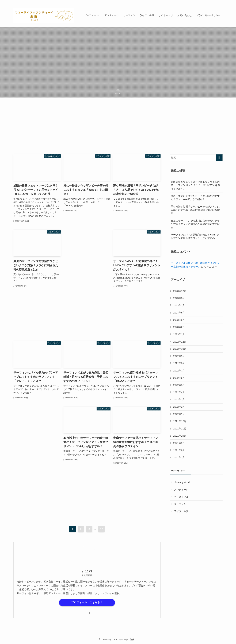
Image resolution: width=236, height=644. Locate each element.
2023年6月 (179, 313)
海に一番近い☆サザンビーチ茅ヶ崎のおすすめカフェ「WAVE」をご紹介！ (195, 198)
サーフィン (180, 504)
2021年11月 (180, 429)
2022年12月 (180, 342)
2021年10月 (180, 436)
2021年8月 (179, 450)
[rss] (211, 2)
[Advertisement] (87, 282)
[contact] (216, 2)
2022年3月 (179, 399)
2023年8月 (179, 298)
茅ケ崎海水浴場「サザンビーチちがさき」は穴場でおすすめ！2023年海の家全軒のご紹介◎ (195, 210)
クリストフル (181, 497)
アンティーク (181, 490)
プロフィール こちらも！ (87, 602)
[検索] (220, 2)
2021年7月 (179, 457)
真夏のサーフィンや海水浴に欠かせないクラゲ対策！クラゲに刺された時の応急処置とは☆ (195, 224)
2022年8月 (179, 363)
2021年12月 (180, 421)
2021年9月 (179, 443)
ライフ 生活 (181, 511)
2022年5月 (179, 385)
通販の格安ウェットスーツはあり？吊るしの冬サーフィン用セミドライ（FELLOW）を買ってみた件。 (195, 185)
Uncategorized (182, 482)
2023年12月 (180, 291)
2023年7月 (179, 305)
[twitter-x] (207, 2)
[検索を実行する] (219, 158)
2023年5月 (179, 320)
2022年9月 (179, 356)
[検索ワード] (196, 158)
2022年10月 (180, 349)
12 (102, 529)
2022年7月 (179, 371)
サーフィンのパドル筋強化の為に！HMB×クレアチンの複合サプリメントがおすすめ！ (195, 236)
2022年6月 (179, 378)
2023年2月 (179, 327)
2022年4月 (179, 392)
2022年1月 (179, 414)
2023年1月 (179, 334)
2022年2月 (179, 407)
